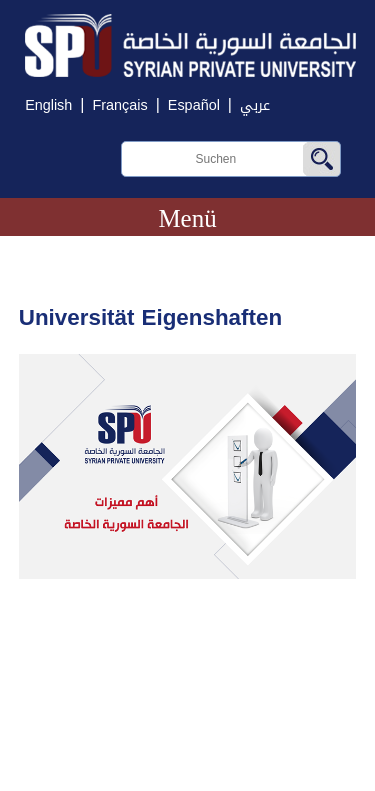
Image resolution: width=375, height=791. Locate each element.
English (48, 105)
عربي (255, 105)
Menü (187, 218)
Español (194, 105)
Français (119, 105)
